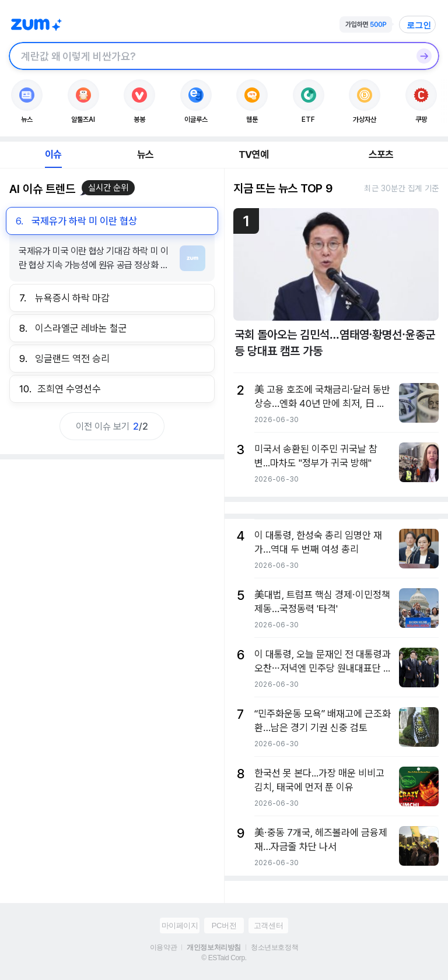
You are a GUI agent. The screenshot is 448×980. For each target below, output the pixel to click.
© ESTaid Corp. (224, 958)
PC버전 (224, 925)
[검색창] (209, 56)
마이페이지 (180, 925)
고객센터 (268, 925)
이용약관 (163, 947)
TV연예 (253, 154)
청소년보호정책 (274, 947)
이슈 (53, 154)
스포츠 (381, 154)
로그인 (419, 25)
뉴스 (145, 154)
